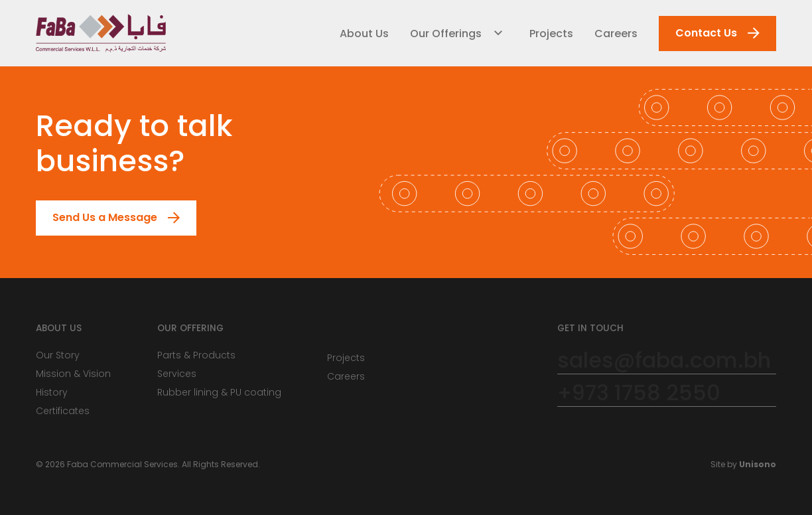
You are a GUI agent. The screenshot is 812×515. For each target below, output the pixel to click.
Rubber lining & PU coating (219, 392)
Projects (551, 34)
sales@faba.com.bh (664, 361)
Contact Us (698, 34)
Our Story (58, 355)
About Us (364, 34)
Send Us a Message (97, 218)
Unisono (758, 464)
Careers (616, 34)
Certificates (63, 411)
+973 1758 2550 (639, 393)
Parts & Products (196, 355)
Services (177, 374)
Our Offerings (446, 34)
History (52, 392)
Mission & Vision (73, 374)
